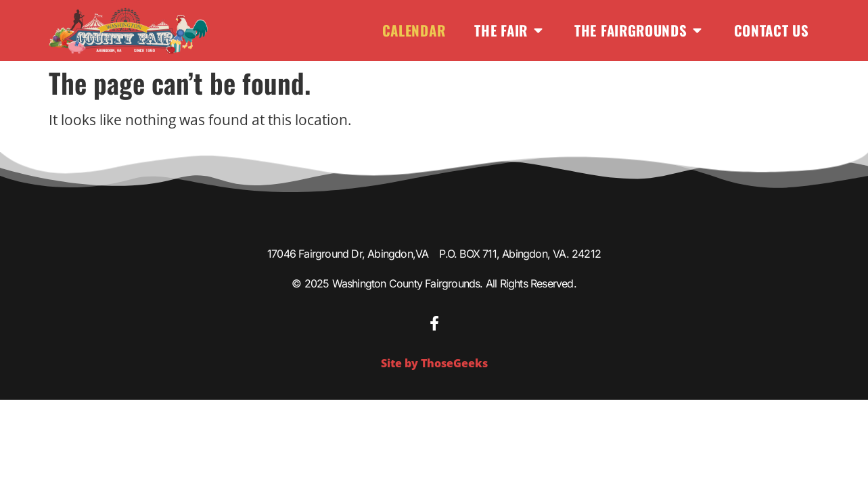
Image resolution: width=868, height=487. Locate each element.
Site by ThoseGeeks (434, 363)
